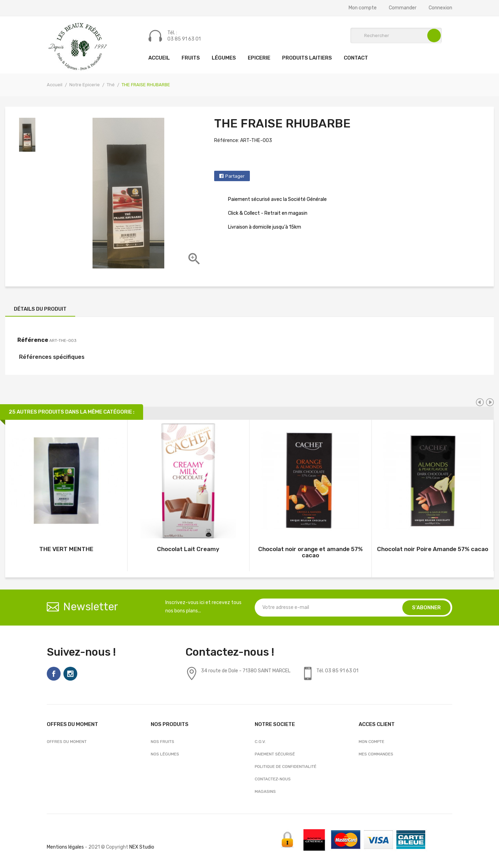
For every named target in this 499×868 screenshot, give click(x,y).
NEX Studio (142, 847)
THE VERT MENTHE (66, 549)
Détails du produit (40, 309)
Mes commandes (376, 754)
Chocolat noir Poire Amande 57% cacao (433, 549)
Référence (33, 340)
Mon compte (363, 8)
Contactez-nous (273, 779)
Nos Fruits (163, 742)
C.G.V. (260, 742)
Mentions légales (65, 847)
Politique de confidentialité (286, 767)
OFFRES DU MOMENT (67, 742)
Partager (235, 176)
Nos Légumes (165, 754)
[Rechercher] (396, 36)
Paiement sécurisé (275, 754)
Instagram (70, 674)
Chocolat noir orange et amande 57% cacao (310, 552)
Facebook (54, 674)
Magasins (265, 791)
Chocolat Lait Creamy (188, 549)
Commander (403, 8)
